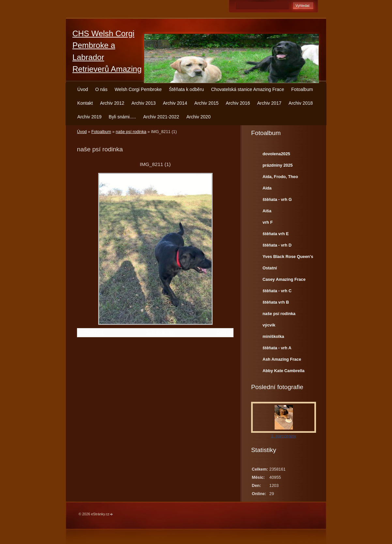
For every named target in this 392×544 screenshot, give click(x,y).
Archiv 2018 (301, 103)
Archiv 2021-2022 (161, 117)
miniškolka (273, 336)
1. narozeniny (284, 436)
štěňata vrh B (276, 302)
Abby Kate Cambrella (284, 371)
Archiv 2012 (112, 103)
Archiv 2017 (269, 103)
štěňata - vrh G (277, 199)
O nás (101, 89)
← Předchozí (91, 332)
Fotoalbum (302, 89)
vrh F (268, 222)
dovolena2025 (276, 154)
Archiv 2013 (143, 103)
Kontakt (85, 103)
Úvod (83, 89)
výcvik (269, 325)
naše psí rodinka (131, 132)
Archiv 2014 (175, 103)
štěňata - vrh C (277, 291)
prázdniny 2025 (278, 165)
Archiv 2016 (238, 103)
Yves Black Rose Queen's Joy (288, 258)
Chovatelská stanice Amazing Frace (248, 89)
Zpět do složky (160, 332)
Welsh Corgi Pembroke (138, 89)
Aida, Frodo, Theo (280, 177)
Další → (224, 332)
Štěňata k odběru (186, 89)
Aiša (267, 211)
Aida (267, 188)
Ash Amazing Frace (282, 359)
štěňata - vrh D (277, 245)
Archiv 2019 (89, 117)
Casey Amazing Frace (284, 279)
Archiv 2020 (198, 117)
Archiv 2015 (206, 103)
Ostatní (270, 268)
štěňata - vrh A (277, 348)
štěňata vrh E (276, 234)
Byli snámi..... (122, 117)
